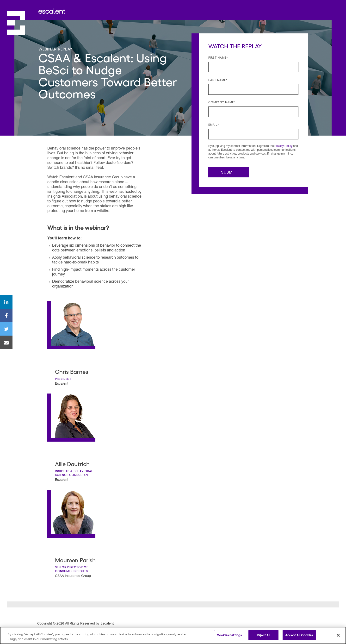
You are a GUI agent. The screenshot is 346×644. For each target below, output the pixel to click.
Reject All (263, 635)
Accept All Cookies (299, 635)
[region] (173, 635)
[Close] (338, 635)
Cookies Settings (229, 635)
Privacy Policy (283, 146)
